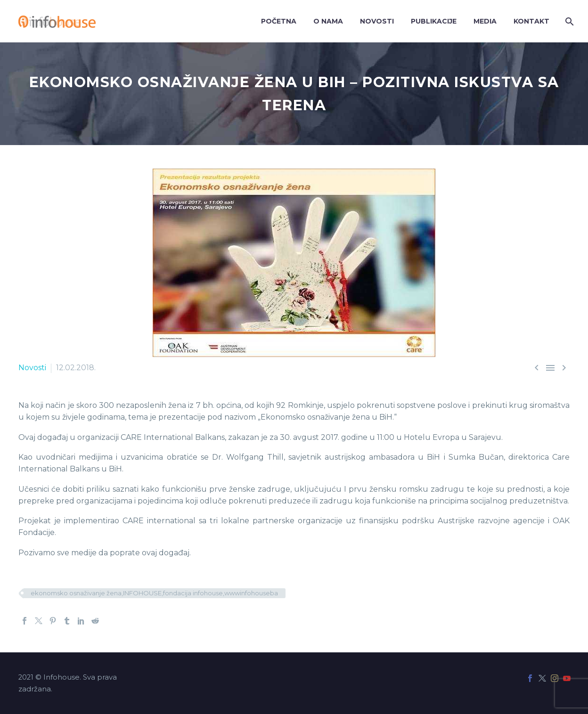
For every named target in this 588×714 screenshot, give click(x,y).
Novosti (377, 21)
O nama (328, 21)
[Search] (568, 21)
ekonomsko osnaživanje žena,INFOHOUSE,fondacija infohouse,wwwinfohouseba (154, 593)
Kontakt (531, 21)
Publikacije (434, 21)
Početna (279, 21)
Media (485, 21)
